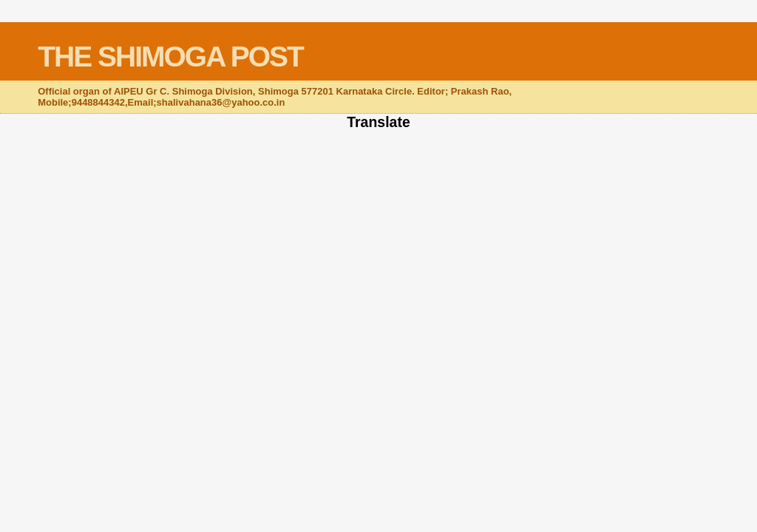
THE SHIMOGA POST (170, 57)
